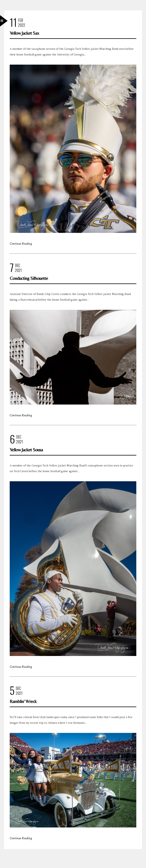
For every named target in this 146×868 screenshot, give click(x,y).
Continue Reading (21, 244)
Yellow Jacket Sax (24, 33)
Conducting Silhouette (29, 278)
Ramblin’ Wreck (23, 701)
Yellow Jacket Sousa (26, 450)
